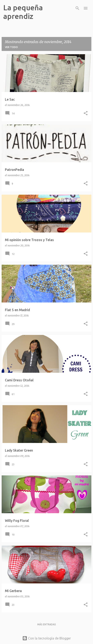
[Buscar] (77, 8)
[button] (86, 113)
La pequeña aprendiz (23, 12)
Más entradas (47, 624)
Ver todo (11, 47)
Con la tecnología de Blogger (47, 638)
